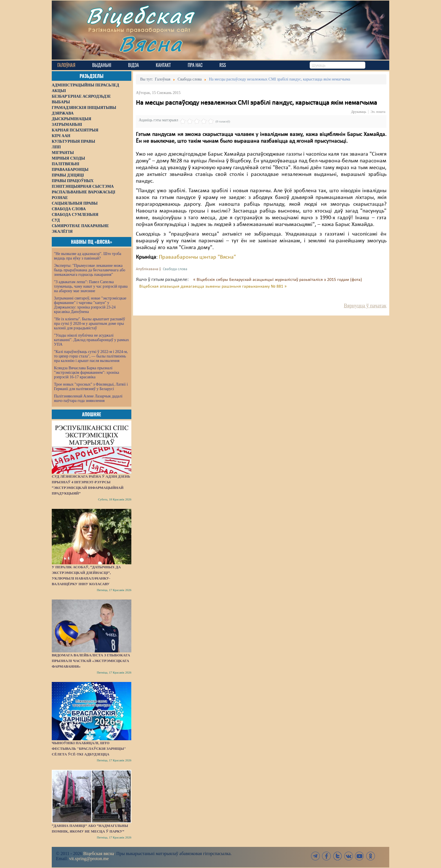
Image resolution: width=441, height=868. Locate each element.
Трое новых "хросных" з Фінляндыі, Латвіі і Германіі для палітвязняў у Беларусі (91, 387)
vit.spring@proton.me (89, 859)
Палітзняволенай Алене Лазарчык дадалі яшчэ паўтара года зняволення (88, 398)
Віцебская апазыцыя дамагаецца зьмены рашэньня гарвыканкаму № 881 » (213, 287)
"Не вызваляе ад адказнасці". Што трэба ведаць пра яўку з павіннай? (88, 256)
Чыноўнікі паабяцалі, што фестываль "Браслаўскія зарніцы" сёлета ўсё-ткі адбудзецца (89, 749)
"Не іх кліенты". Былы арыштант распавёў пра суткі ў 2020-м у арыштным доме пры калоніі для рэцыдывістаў (90, 324)
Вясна (150, 43)
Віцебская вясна (99, 854)
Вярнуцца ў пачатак (365, 306)
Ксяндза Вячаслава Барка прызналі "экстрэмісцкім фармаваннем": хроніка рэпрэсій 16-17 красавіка (86, 373)
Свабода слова (175, 269)
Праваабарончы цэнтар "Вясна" (197, 257)
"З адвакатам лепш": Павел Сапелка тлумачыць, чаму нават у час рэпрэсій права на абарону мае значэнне (91, 286)
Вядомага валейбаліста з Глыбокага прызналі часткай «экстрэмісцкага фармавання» (91, 661)
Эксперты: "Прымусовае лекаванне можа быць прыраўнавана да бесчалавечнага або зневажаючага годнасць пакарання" (90, 270)
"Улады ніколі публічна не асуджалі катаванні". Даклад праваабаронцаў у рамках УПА (92, 340)
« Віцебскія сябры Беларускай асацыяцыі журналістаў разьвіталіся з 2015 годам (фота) (278, 280)
